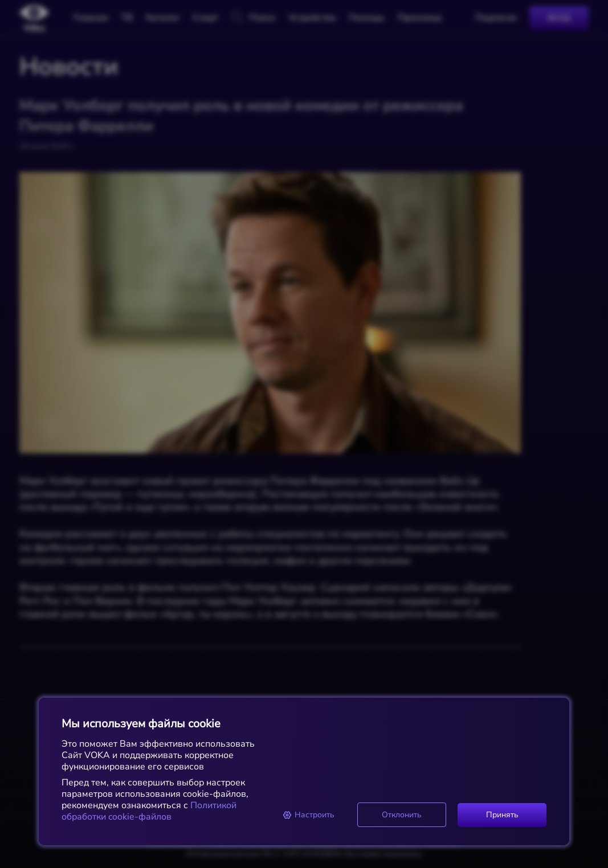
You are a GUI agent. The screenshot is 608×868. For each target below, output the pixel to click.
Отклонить (402, 815)
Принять (502, 815)
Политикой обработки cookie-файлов (149, 811)
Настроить (309, 815)
